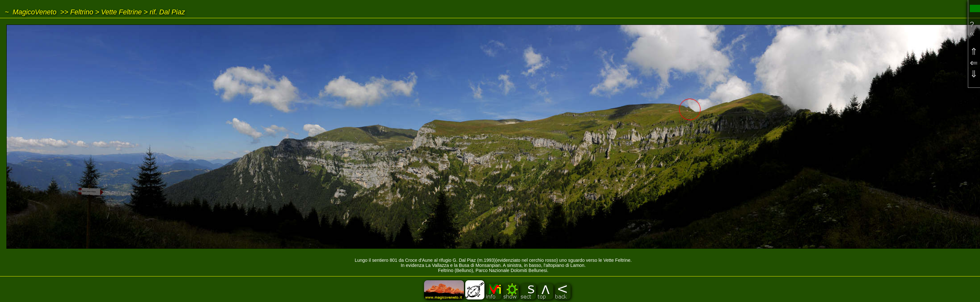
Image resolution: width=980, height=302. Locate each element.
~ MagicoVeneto (31, 12)
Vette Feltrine (122, 12)
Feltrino (82, 12)
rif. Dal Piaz (167, 12)
